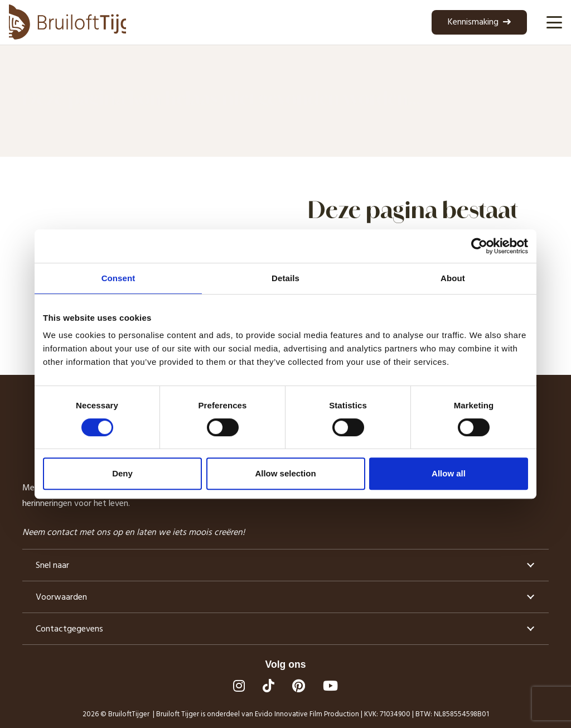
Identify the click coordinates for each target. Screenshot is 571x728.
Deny (122, 473)
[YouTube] (330, 686)
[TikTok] (268, 686)
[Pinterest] (299, 686)
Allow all (449, 473)
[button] (554, 22)
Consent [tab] (118, 278)
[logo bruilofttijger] (67, 22)
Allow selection (285, 473)
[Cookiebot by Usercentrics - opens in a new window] (479, 246)
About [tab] (453, 278)
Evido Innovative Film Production (307, 714)
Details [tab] (285, 278)
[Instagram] (239, 686)
